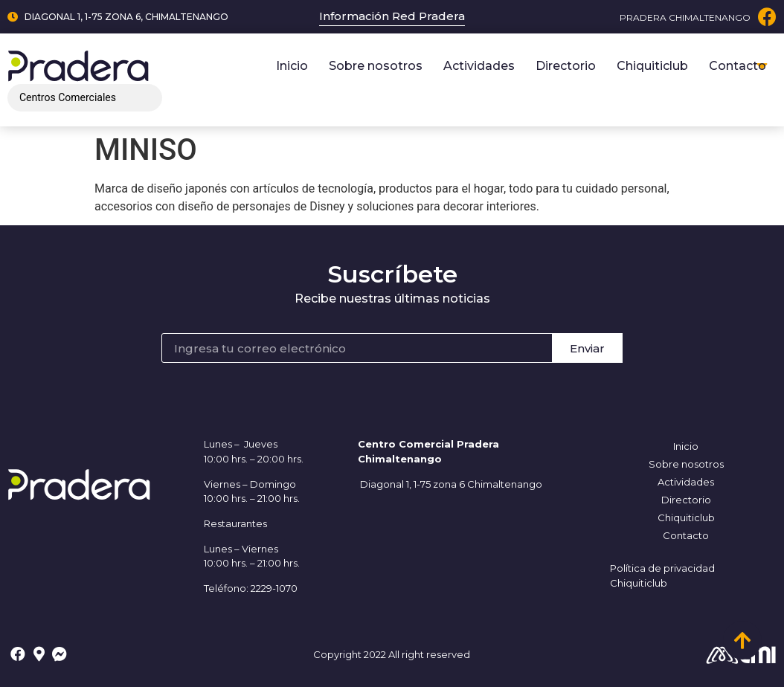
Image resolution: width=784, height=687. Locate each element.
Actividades (479, 66)
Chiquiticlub (652, 66)
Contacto (738, 66)
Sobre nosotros (376, 66)
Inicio (292, 66)
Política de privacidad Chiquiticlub (662, 575)
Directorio (566, 66)
